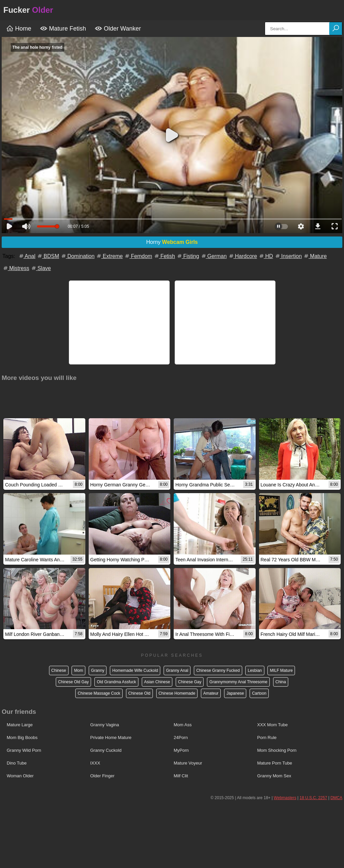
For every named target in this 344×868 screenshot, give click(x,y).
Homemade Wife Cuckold (135, 670)
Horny (172, 242)
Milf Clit (181, 776)
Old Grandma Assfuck (116, 682)
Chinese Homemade (177, 693)
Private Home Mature (111, 737)
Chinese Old (139, 693)
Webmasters (285, 798)
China (281, 682)
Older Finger (102, 776)
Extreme (109, 256)
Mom (78, 670)
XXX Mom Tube (273, 725)
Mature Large (20, 725)
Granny (98, 670)
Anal (27, 256)
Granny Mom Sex (274, 776)
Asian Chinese (157, 682)
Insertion (288, 256)
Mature (315, 256)
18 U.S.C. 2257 (313, 798)
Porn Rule (267, 737)
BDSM (48, 256)
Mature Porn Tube (275, 763)
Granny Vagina (105, 725)
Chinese (59, 670)
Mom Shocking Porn (277, 750)
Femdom (138, 256)
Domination (77, 256)
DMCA (336, 798)
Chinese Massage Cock (99, 693)
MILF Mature (281, 670)
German (214, 256)
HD (266, 256)
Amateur (211, 693)
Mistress (16, 268)
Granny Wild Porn (24, 750)
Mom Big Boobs (22, 737)
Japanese (235, 693)
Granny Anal (177, 670)
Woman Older (20, 776)
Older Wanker (118, 29)
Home (19, 29)
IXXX (95, 763)
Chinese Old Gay (73, 682)
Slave (41, 268)
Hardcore (243, 256)
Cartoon (259, 693)
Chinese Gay (190, 682)
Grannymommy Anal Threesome (238, 682)
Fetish (164, 256)
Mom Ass (183, 725)
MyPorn (181, 750)
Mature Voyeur (188, 763)
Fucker (28, 10)
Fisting (188, 256)
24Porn (181, 737)
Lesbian (255, 670)
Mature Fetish (63, 29)
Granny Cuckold (106, 750)
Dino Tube (17, 763)
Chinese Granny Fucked (218, 670)
